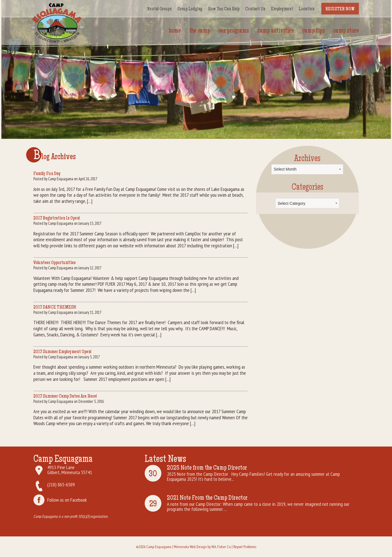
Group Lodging (190, 9)
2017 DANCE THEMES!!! (55, 307)
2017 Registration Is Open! (57, 218)
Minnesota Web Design (190, 547)
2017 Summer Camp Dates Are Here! (65, 396)
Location (307, 9)
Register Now (340, 9)
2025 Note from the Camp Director (207, 468)
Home (175, 31)
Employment (282, 9)
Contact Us (255, 9)
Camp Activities (276, 31)
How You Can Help (224, 9)
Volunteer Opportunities (55, 263)
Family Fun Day (47, 174)
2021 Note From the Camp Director (207, 498)
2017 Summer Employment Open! (62, 352)
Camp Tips (314, 31)
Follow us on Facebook (67, 500)
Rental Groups (159, 9)
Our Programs (234, 31)
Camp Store (346, 31)
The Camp (200, 31)
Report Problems (245, 547)
